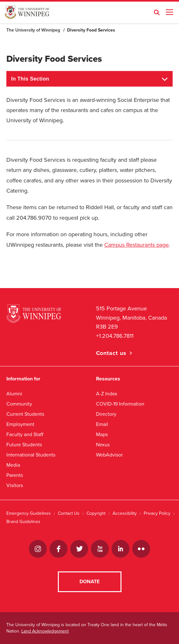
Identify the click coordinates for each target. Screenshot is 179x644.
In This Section (30, 79)
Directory (106, 414)
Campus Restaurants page (137, 245)
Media (13, 465)
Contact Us (69, 513)
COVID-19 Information (120, 404)
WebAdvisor (109, 455)
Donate (89, 582)
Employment (20, 424)
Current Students (25, 414)
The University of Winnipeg (33, 30)
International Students (31, 455)
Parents (15, 475)
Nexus (103, 445)
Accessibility (125, 513)
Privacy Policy (157, 513)
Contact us (111, 353)
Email (102, 424)
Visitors (15, 485)
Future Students (24, 445)
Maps (102, 434)
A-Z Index (107, 394)
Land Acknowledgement (45, 631)
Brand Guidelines (23, 522)
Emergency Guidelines (29, 513)
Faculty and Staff (25, 434)
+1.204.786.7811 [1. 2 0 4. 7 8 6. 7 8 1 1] (115, 336)
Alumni (14, 394)
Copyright (96, 513)
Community (19, 404)
